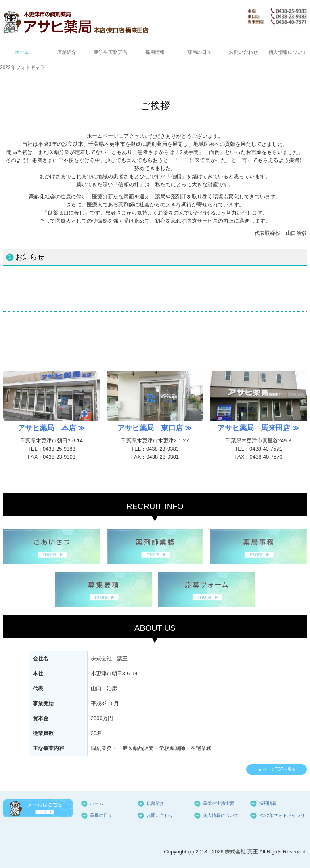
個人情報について (288, 52)
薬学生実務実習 (111, 52)
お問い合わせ (243, 52)
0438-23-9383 (162, 449)
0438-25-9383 (59, 449)
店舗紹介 (67, 52)
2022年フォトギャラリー (22, 67)
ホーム (22, 52)
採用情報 (155, 52)
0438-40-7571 (266, 449)
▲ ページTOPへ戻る (277, 769)
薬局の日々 (199, 52)
